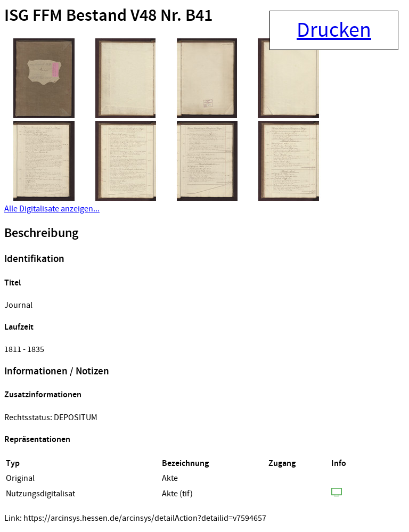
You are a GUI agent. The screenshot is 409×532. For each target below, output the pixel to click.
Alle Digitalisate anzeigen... (52, 209)
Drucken (334, 30)
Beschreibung (41, 233)
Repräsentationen (37, 440)
